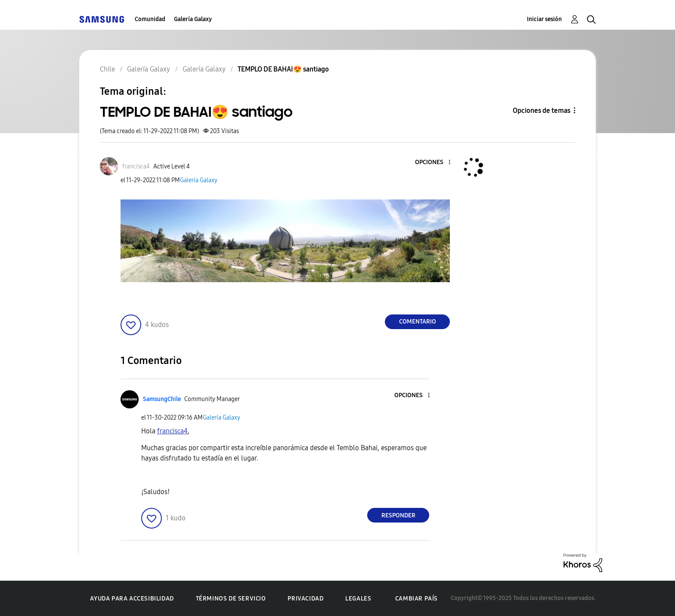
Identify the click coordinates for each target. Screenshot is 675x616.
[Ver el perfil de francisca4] (136, 166)
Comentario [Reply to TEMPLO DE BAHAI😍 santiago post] (418, 322)
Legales (358, 599)
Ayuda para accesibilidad (132, 599)
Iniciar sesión (544, 19)
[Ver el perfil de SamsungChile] (162, 399)
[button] (435, 163)
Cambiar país (416, 599)
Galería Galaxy (193, 19)
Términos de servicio (231, 599)
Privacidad (305, 599)
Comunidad (150, 19)
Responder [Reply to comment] (398, 515)
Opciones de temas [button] (542, 110)
